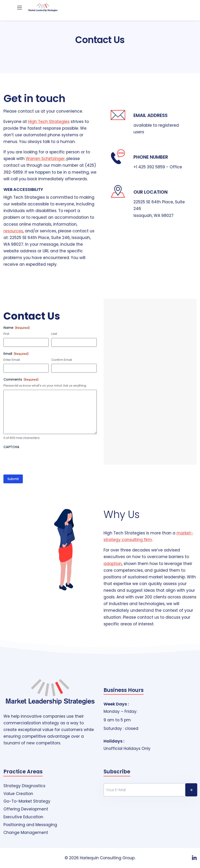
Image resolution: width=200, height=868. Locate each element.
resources (13, 231)
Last (54, 334)
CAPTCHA (11, 447)
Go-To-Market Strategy (27, 801)
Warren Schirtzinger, (46, 159)
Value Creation (18, 794)
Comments (21, 379)
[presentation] (38, 460)
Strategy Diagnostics (24, 786)
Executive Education (23, 817)
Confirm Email (62, 360)
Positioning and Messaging (30, 825)
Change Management (26, 833)
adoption (113, 564)
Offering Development (26, 809)
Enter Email (12, 360)
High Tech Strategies (49, 122)
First (6, 334)
